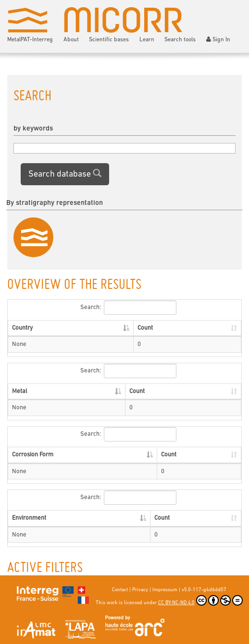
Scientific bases (109, 40)
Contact (120, 590)
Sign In (218, 40)
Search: (128, 308)
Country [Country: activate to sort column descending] (22, 328)
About (71, 40)
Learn (147, 40)
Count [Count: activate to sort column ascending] (145, 328)
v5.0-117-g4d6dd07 (204, 590)
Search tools (180, 40)
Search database (65, 174)
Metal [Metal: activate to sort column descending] (20, 391)
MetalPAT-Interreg (30, 40)
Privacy (140, 590)
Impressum (165, 590)
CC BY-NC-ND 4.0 (200, 600)
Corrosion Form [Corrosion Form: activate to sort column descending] (33, 455)
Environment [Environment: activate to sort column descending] (29, 518)
